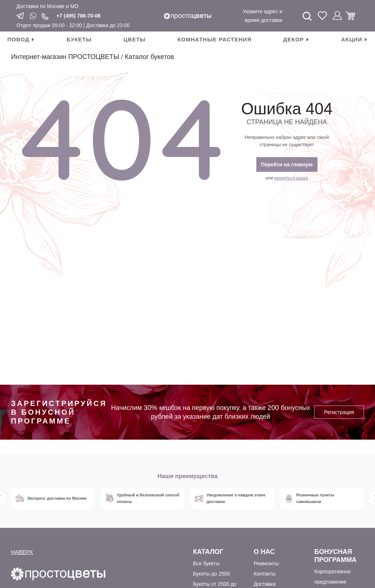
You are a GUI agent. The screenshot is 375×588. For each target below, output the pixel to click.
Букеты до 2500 (211, 574)
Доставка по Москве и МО (47, 6)
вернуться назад (291, 178)
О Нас (264, 552)
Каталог (208, 552)
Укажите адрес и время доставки (263, 16)
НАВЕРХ (22, 552)
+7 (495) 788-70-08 (78, 16)
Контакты (265, 574)
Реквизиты (266, 563)
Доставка (265, 584)
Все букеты (206, 563)
